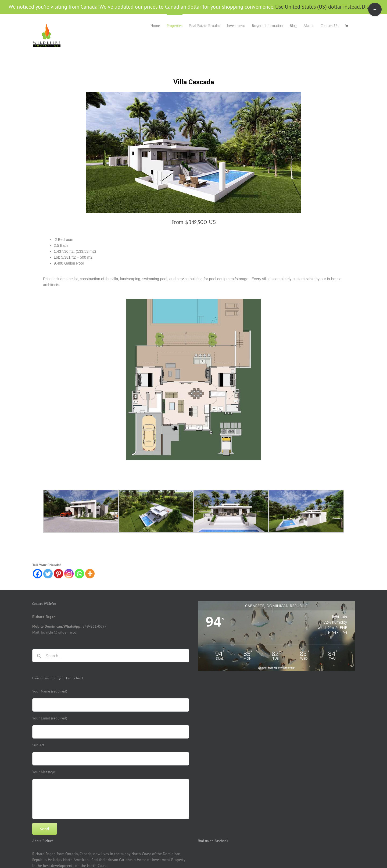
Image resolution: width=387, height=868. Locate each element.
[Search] (39, 656)
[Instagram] (69, 574)
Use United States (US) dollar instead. (318, 7)
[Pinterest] (58, 574)
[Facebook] (37, 574)
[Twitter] (48, 574)
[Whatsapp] (79, 574)
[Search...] (111, 656)
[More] (90, 574)
